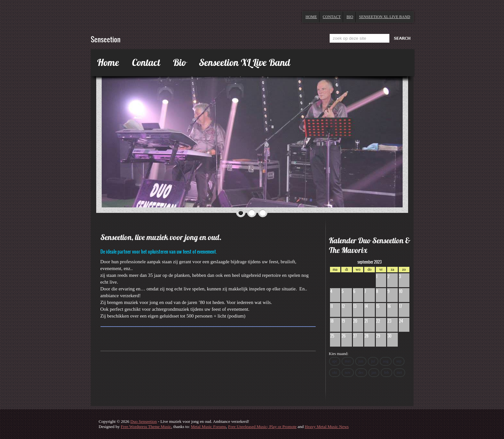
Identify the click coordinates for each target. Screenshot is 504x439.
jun (361, 361)
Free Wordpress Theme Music (146, 427)
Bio (350, 17)
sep (399, 361)
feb (386, 372)
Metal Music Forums (208, 427)
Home (311, 17)
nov (348, 372)
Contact (332, 17)
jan (374, 372)
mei (348, 361)
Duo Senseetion (144, 421)
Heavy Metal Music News (327, 427)
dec (361, 372)
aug (386, 361)
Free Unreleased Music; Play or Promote (262, 427)
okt (335, 372)
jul (373, 361)
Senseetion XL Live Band (385, 17)
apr (335, 361)
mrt (400, 372)
